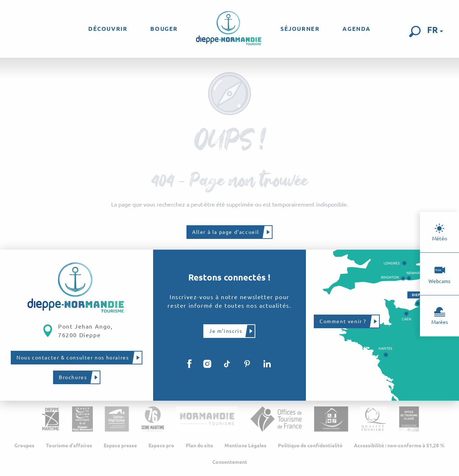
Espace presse (120, 446)
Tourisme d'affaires (69, 446)
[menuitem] (108, 29)
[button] (415, 32)
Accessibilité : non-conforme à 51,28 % (399, 446)
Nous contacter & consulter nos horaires (73, 358)
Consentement (230, 462)
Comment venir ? (343, 321)
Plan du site (199, 446)
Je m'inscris (226, 331)
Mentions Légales (245, 446)
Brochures (73, 377)
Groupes (24, 446)
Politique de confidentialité (310, 446)
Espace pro (161, 446)
